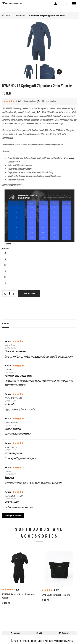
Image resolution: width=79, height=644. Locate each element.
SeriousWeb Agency (64, 641)
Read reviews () (31, 101)
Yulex (39, 112)
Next (59, 72)
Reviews (6, 323)
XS (5, 253)
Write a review (49, 101)
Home (6, 15)
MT (5, 277)
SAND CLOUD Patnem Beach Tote (56, 610)
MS (5, 265)
